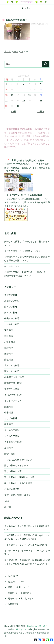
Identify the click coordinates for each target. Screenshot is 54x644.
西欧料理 (9, 354)
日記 (6, 501)
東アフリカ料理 (12, 389)
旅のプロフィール (16, 582)
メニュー (27, 8)
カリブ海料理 (11, 418)
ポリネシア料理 (12, 430)
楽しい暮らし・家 (13, 471)
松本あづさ (21, 629)
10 (22, 51)
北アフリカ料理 (12, 365)
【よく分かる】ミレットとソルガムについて (26, 545)
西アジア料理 (11, 313)
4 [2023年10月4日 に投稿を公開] (24, 84)
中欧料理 (9, 336)
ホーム (8, 51)
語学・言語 (10, 454)
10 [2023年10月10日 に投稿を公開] (18, 90)
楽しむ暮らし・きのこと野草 (18, 483)
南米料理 (9, 424)
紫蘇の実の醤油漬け (16, 20)
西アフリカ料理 (12, 371)
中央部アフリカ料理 (14, 377)
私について (13, 576)
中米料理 (9, 412)
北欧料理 (9, 348)
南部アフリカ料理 (13, 383)
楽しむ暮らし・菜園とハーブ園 (19, 477)
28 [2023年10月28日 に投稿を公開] (41, 100)
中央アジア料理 (12, 318)
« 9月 (13, 111)
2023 (16, 51)
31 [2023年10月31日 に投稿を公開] (18, 106)
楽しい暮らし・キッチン (16, 465)
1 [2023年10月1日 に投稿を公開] (6, 84)
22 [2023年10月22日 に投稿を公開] (6, 100)
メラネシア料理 (12, 436)
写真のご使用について (18, 587)
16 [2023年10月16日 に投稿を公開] (12, 95)
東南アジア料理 (12, 301)
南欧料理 (9, 360)
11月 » (41, 111)
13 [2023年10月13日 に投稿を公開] (35, 90)
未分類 (8, 507)
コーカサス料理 (12, 324)
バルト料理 (10, 342)
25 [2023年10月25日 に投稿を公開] (24, 100)
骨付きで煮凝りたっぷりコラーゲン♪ (22, 251)
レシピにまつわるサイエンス (18, 460)
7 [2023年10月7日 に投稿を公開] (41, 84)
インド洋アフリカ (13, 401)
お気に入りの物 (12, 489)
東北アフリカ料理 (13, 395)
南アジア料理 (11, 307)
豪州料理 (9, 448)
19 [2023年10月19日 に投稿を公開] (29, 95)
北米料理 (9, 407)
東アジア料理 (11, 295)
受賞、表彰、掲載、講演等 (17, 495)
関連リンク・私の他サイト (21, 598)
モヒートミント (12, 266)
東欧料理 (9, 330)
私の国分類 (13, 604)
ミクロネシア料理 (13, 442)
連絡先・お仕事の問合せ (20, 593)
